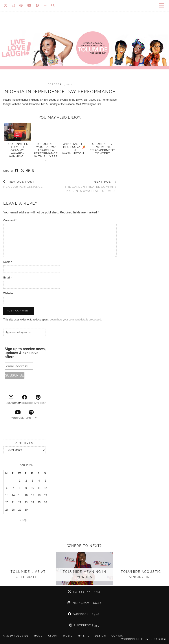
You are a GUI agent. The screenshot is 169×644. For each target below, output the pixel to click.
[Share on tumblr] (33, 171)
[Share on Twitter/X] (22, 171)
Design (101, 636)
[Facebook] (37, 5)
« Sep (23, 520)
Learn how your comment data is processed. (76, 320)
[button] (163, 6)
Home (39, 636)
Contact (118, 636)
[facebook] (25, 400)
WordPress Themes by (144, 639)
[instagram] (11, 400)
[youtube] (18, 415)
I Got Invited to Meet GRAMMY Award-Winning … (17, 150)
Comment (10, 220)
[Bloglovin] (45, 5)
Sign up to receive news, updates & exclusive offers (25, 353)
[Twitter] (6, 5)
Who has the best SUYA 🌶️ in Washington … (74, 149)
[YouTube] (29, 5)
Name (8, 262)
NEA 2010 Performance (23, 184)
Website (8, 293)
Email (7, 278)
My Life (84, 636)
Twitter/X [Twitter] (84, 592)
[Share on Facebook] (17, 171)
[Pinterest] (21, 5)
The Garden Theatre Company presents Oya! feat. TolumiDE (88, 186)
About (53, 636)
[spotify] (31, 415)
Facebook (85, 614)
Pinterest (84, 625)
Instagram (85, 603)
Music (68, 636)
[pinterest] (38, 400)
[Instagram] (13, 5)
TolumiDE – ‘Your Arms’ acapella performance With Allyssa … (46, 152)
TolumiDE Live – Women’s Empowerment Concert (102, 149)
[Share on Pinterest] (28, 171)
